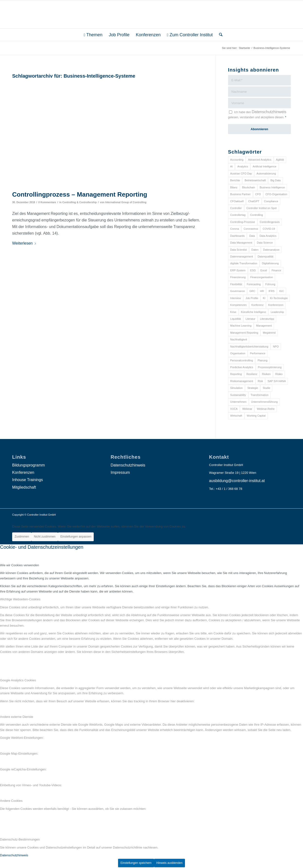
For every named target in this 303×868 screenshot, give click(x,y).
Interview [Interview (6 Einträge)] (236, 298)
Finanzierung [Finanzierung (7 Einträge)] (238, 277)
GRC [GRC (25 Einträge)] (252, 291)
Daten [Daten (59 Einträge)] (255, 250)
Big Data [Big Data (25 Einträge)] (275, 180)
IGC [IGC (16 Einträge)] (282, 291)
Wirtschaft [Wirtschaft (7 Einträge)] (236, 416)
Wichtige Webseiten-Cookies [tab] (20, 599)
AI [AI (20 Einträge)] (231, 166)
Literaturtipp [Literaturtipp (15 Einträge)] (267, 319)
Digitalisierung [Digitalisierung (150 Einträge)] (270, 263)
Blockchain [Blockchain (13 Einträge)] (249, 187)
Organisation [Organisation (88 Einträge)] (238, 353)
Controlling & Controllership (79, 202)
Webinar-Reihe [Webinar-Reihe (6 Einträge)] (266, 409)
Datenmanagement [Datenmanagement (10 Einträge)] (242, 256)
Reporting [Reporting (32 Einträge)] (236, 374)
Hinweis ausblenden (170, 863)
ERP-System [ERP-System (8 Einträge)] (238, 270)
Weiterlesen (24, 243)
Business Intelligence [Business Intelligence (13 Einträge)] (272, 187)
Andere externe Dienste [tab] (17, 717)
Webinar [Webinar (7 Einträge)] (247, 409)
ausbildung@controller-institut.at (237, 481)
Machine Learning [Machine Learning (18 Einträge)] (241, 326)
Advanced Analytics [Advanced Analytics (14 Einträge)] (260, 160)
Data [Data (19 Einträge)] (252, 236)
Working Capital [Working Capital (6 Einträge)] (256, 416)
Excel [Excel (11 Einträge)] (264, 270)
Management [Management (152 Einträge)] (264, 326)
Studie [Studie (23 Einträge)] (266, 388)
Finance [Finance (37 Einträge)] (276, 270)
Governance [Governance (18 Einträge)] (238, 291)
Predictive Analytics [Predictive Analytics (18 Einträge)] (242, 367)
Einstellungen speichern (136, 863)
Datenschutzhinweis (269, 112)
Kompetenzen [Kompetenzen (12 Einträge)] (239, 305)
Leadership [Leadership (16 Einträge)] (277, 312)
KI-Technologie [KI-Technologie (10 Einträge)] (279, 298)
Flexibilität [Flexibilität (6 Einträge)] (236, 284)
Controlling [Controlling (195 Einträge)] (257, 215)
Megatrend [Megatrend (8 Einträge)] (269, 333)
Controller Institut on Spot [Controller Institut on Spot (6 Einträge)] (262, 208)
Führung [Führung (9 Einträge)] (270, 284)
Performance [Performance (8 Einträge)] (258, 353)
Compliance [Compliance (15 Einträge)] (271, 201)
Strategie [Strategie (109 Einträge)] (253, 388)
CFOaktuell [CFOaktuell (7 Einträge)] (237, 201)
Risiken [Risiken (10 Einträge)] (266, 374)
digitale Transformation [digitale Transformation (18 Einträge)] (244, 263)
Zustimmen (22, 537)
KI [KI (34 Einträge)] (264, 298)
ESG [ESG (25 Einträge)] (253, 270)
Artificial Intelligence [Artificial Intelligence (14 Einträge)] (264, 166)
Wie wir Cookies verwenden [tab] (19, 565)
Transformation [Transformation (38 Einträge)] (260, 395)
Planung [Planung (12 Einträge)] (262, 360)
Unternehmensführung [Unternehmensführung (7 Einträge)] (264, 402)
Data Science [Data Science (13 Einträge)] (265, 243)
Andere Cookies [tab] (11, 801)
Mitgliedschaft (24, 487)
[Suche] (219, 35)
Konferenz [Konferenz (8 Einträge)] (257, 305)
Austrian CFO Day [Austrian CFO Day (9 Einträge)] (241, 174)
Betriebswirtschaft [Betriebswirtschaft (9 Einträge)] (255, 180)
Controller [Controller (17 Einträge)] (236, 208)
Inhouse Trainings (28, 480)
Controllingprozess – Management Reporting (80, 194)
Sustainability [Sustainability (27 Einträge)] (238, 395)
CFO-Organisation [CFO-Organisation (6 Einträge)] (276, 194)
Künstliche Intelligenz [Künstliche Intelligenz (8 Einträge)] (253, 312)
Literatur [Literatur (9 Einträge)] (250, 319)
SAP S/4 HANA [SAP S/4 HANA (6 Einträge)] (277, 381)
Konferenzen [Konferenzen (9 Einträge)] (276, 305)
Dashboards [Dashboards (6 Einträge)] (237, 236)
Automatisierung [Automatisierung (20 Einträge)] (266, 174)
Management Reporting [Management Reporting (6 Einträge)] (244, 333)
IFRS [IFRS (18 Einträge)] (271, 291)
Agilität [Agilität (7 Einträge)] (280, 160)
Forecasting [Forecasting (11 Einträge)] (254, 284)
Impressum (120, 472)
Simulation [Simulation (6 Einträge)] (236, 388)
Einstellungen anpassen (76, 537)
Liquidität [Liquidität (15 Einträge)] (236, 319)
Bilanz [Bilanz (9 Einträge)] (234, 187)
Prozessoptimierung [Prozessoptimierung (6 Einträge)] (270, 367)
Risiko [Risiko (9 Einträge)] (279, 374)
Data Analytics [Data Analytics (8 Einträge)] (268, 236)
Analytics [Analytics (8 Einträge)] (243, 166)
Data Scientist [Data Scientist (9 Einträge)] (239, 250)
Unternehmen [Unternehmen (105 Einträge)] (238, 402)
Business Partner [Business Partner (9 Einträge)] (240, 194)
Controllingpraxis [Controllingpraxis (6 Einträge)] (270, 222)
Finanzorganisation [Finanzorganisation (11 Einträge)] (262, 277)
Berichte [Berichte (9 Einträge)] (235, 180)
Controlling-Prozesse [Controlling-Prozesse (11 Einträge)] (243, 222)
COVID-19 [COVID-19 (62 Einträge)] (269, 229)
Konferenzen (23, 472)
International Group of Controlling (126, 202)
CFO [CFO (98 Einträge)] (258, 194)
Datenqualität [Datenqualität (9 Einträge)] (265, 256)
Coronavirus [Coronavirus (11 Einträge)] (251, 229)
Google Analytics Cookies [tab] (18, 680)
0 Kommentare (47, 202)
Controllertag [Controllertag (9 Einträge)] (238, 215)
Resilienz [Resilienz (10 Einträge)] (252, 374)
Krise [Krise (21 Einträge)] (233, 312)
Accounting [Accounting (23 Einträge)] (237, 160)
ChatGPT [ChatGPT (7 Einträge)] (254, 201)
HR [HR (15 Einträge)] (262, 291)
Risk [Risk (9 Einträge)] (260, 381)
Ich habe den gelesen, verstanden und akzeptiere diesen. (257, 114)
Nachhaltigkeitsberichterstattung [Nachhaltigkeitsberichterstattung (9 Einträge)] (249, 347)
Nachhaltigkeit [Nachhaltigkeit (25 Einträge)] (239, 339)
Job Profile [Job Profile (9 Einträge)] (252, 298)
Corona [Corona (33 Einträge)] (235, 229)
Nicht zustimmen (45, 537)
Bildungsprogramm (28, 465)
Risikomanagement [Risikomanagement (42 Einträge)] (242, 381)
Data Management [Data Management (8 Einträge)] (241, 243)
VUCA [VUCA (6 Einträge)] (234, 409)
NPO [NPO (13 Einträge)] (276, 347)
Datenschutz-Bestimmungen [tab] (20, 839)
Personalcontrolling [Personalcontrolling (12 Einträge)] (242, 360)
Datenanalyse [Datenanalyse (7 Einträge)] (271, 250)
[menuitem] (93, 35)
